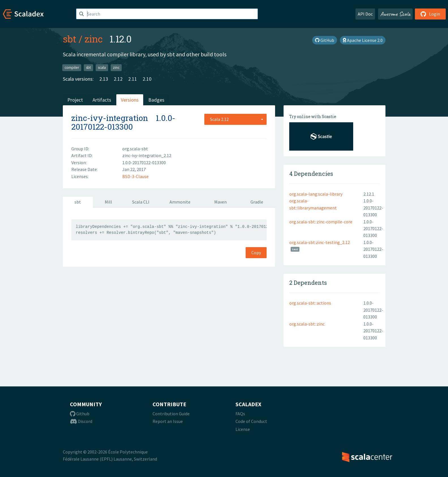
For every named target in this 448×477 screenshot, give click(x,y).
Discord (81, 421)
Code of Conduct (251, 421)
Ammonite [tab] (180, 202)
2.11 (133, 79)
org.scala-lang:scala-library (316, 194)
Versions (130, 100)
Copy (256, 253)
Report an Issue (168, 421)
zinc (94, 39)
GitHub (325, 40)
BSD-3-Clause (135, 176)
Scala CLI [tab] (141, 202)
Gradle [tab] (257, 202)
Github (80, 414)
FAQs (240, 414)
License (243, 429)
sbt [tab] (78, 202)
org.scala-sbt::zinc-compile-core (321, 222)
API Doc (365, 14)
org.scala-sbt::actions (310, 303)
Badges (156, 100)
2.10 (147, 79)
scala (102, 68)
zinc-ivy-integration (110, 118)
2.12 (118, 79)
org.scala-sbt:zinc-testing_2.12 (320, 242)
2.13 (104, 79)
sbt (70, 39)
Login (430, 14)
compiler (72, 68)
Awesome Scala (395, 14)
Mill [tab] (108, 202)
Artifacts (102, 100)
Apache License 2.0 (363, 40)
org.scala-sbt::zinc (307, 324)
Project (75, 100)
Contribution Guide (171, 414)
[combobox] (235, 119)
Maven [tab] (220, 202)
